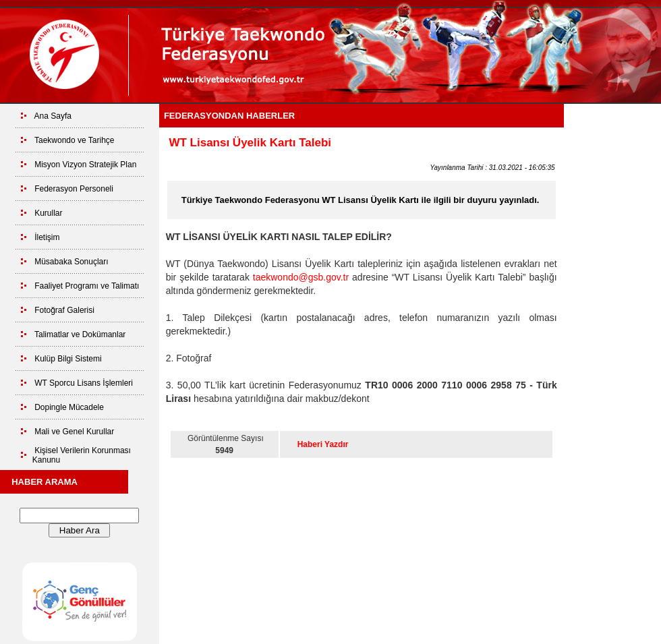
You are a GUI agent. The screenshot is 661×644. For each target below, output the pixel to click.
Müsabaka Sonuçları (71, 262)
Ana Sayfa (53, 116)
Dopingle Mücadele (69, 407)
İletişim (47, 237)
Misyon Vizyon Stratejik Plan (85, 165)
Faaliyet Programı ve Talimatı (87, 286)
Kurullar (48, 213)
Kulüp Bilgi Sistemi (68, 359)
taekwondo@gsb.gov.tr (301, 277)
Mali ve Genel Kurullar (74, 432)
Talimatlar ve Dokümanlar (80, 334)
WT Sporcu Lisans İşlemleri (84, 383)
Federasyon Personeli (74, 189)
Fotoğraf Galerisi (64, 310)
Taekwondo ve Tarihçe (75, 140)
